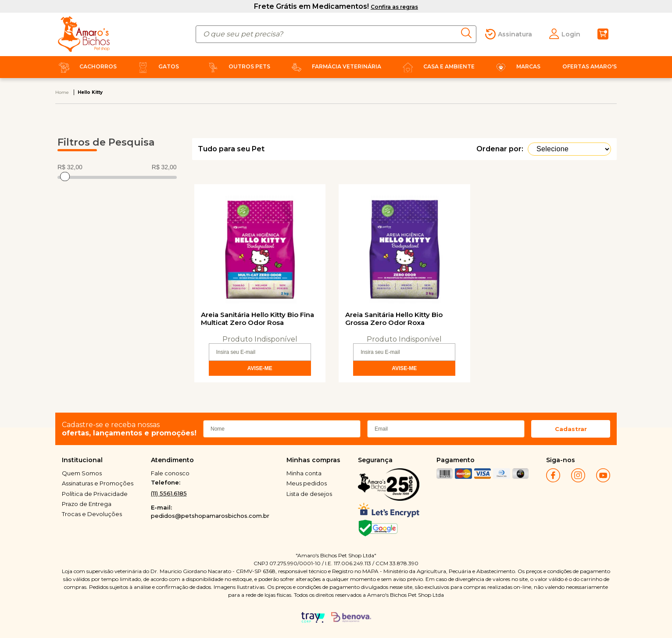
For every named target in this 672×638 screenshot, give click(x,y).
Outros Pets (237, 66)
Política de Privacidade (95, 494)
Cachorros (86, 66)
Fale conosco (170, 473)
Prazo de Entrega (87, 504)
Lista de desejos (309, 494)
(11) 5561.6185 (169, 493)
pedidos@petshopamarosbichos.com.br (210, 516)
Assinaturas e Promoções (98, 483)
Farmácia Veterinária (334, 66)
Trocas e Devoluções (92, 514)
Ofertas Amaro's (590, 66)
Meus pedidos (307, 483)
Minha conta (304, 473)
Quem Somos (82, 473)
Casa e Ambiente (437, 66)
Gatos (157, 66)
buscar (469, 33)
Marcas (516, 66)
